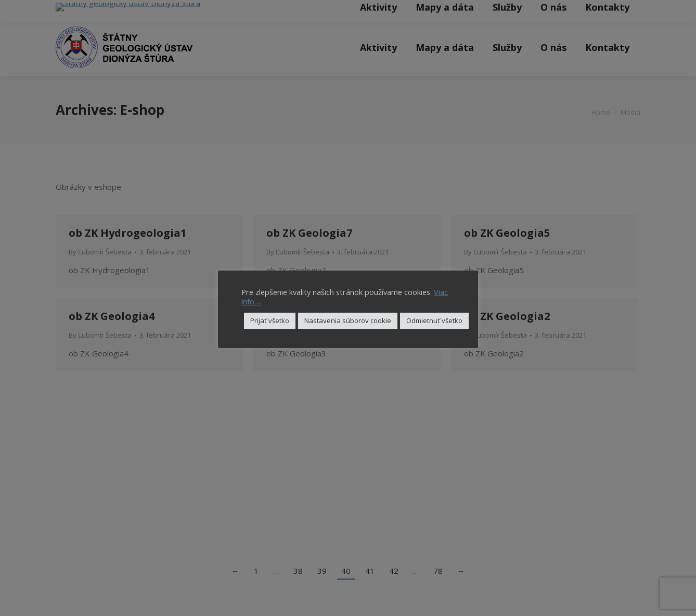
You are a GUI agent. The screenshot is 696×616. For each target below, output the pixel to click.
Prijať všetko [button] (270, 320)
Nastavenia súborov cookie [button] (348, 320)
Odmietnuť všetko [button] (434, 320)
